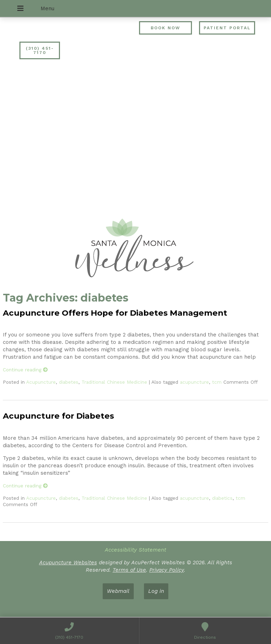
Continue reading (25, 370)
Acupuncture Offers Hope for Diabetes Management (115, 313)
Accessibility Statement (135, 550)
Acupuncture (41, 382)
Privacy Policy (167, 570)
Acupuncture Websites (68, 563)
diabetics (222, 498)
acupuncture (194, 382)
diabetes (69, 382)
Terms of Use (129, 570)
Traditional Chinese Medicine (114, 382)
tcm (217, 382)
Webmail (118, 591)
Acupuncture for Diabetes (58, 416)
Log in (156, 591)
